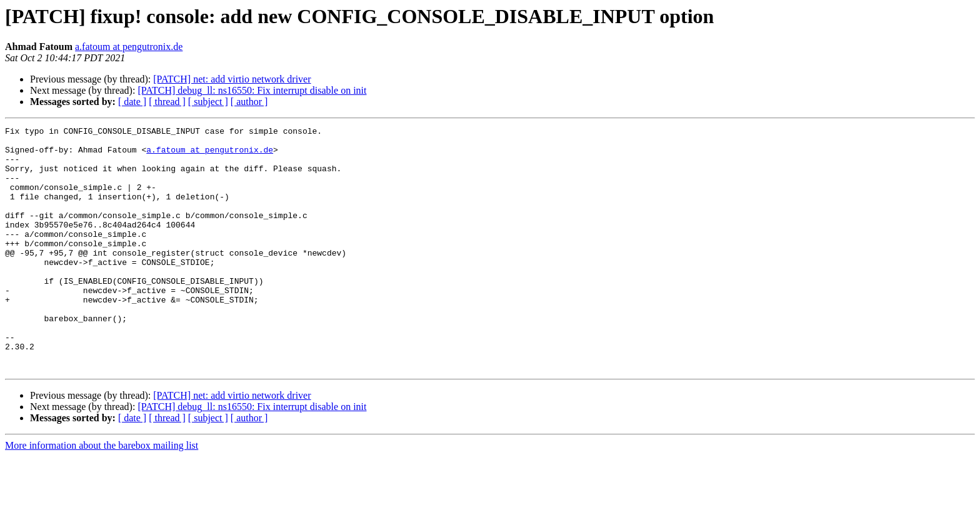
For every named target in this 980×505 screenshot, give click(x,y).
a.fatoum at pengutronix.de (129, 47)
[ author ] (249, 102)
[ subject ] (208, 102)
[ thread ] (167, 102)
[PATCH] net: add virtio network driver (232, 79)
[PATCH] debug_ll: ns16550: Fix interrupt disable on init (252, 90)
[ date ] (132, 102)
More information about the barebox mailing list (102, 494)
